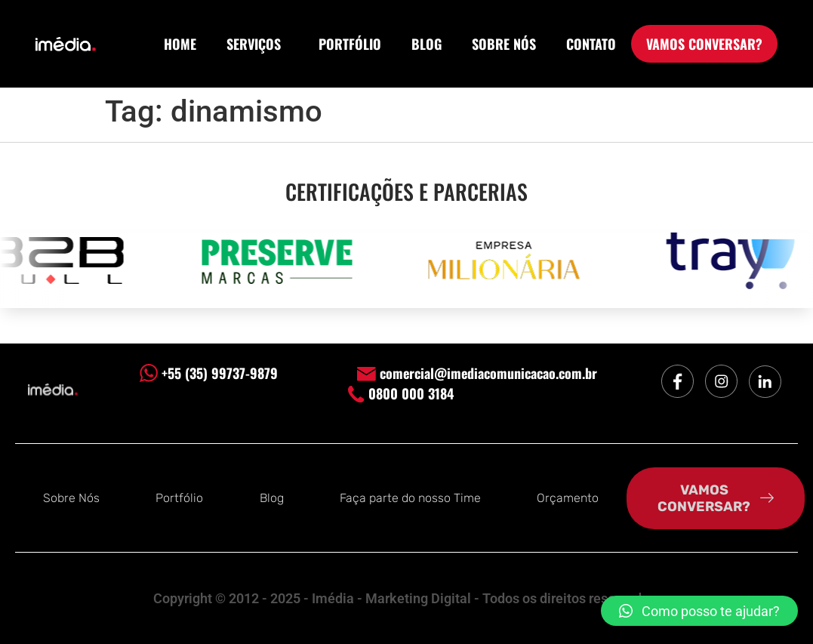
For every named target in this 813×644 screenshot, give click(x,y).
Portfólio (179, 498)
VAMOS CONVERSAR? (704, 44)
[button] (699, 611)
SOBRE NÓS (504, 44)
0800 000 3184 (401, 393)
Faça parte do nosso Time (410, 498)
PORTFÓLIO (350, 44)
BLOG (427, 44)
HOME (180, 44)
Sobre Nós (71, 498)
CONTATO (591, 44)
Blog (272, 498)
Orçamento (568, 498)
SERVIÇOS (257, 44)
